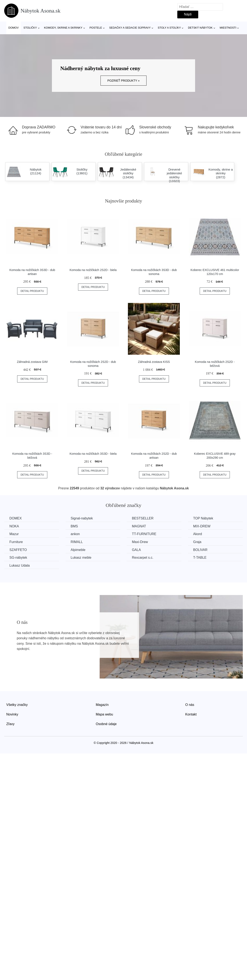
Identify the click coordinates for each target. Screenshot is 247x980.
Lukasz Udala (20, 565)
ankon (75, 534)
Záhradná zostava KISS (154, 362)
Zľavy (10, 724)
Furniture (16, 542)
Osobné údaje (106, 724)
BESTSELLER (143, 518)
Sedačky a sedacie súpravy (130, 28)
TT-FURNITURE (144, 534)
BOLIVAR (200, 550)
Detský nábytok (200, 28)
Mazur (14, 534)
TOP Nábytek (203, 518)
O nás (190, 705)
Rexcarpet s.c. (143, 558)
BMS (74, 526)
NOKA (14, 526)
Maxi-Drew (140, 542)
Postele (96, 28)
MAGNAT (139, 526)
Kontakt (191, 714)
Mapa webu (105, 714)
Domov (14, 28)
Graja (197, 542)
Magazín (102, 705)
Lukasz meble (81, 558)
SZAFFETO (18, 550)
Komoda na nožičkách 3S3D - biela (93, 454)
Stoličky (30, 28)
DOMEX (16, 518)
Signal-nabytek (82, 518)
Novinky (12, 714)
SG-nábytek (18, 558)
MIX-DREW (202, 526)
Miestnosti (228, 28)
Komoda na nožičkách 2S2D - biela (93, 270)
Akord (198, 534)
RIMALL (77, 542)
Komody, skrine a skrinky (63, 28)
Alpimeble (78, 550)
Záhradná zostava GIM (32, 362)
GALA (136, 550)
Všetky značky (17, 705)
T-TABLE (200, 558)
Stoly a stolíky (169, 28)
